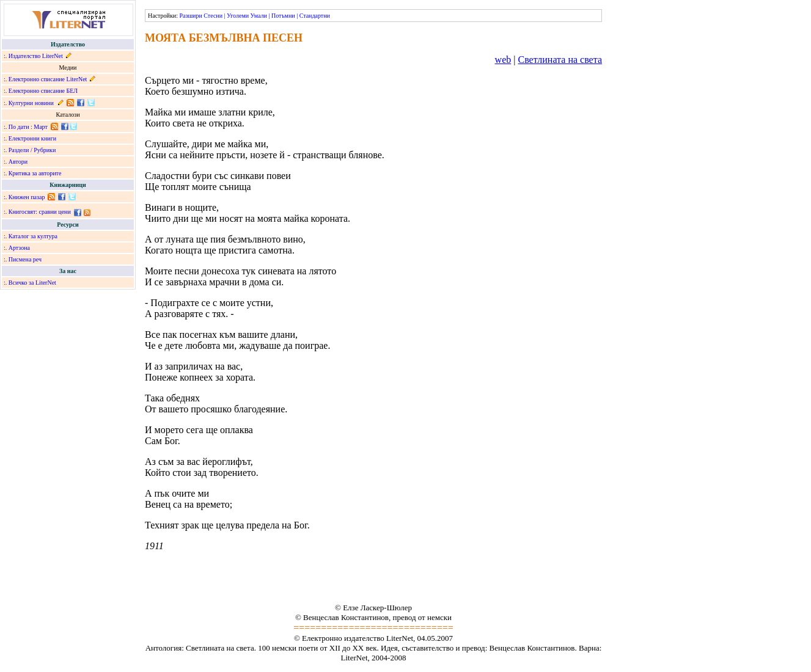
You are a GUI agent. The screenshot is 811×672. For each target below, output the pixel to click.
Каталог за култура (33, 236)
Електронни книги (32, 138)
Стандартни (315, 16)
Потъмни (283, 16)
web (503, 60)
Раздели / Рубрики (32, 150)
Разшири (190, 16)
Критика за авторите (35, 173)
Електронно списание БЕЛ (43, 91)
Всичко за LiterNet (32, 283)
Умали (259, 16)
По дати (19, 127)
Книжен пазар (27, 197)
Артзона (19, 248)
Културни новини (31, 103)
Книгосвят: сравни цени (40, 212)
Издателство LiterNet (36, 56)
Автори (18, 162)
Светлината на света (560, 60)
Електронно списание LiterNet (48, 79)
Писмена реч (25, 259)
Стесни (213, 16)
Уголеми (238, 16)
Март (41, 127)
